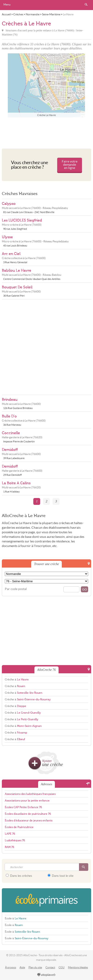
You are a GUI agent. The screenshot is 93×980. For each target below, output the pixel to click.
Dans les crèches (19, 876)
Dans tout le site (61, 876)
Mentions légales (78, 967)
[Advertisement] (46, 132)
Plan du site (35, 967)
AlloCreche (47, 5)
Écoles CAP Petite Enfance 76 (23, 807)
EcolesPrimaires (46, 900)
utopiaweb (46, 975)
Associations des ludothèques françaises (30, 794)
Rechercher (86, 5)
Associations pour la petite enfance (27, 801)
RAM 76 (10, 847)
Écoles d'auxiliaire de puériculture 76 (28, 814)
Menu (7, 4)
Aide (22, 967)
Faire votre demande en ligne (70, 165)
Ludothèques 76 (15, 840)
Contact (50, 967)
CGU (62, 967)
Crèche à (17, 680)
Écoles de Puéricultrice (19, 827)
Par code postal (16, 589)
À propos (11, 967)
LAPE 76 (10, 834)
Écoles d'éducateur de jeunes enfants (29, 820)
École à (16, 918)
